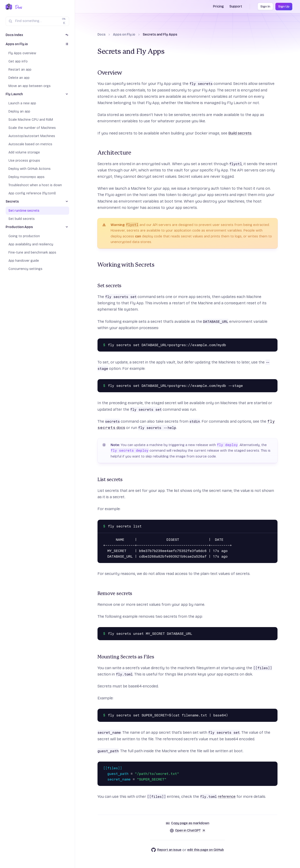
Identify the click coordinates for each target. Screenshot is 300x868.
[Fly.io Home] (9, 7)
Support (236, 6)
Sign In (265, 7)
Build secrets (240, 133)
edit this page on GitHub (206, 850)
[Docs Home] (18, 7)
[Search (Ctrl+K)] (37, 21)
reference (227, 797)
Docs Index (14, 35)
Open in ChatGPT (188, 830)
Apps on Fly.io (124, 35)
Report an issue (166, 850)
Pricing (218, 6)
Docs (101, 35)
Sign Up (284, 7)
